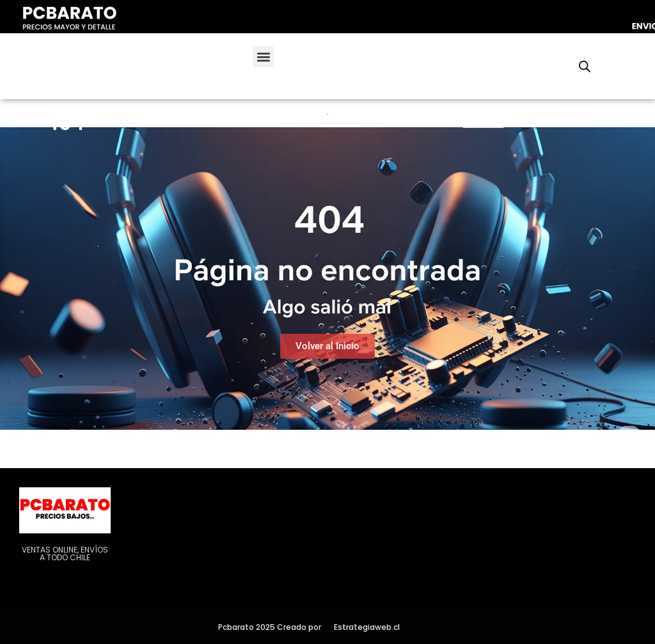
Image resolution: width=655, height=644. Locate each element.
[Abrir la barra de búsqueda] (585, 67)
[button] (263, 57)
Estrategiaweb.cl (367, 627)
